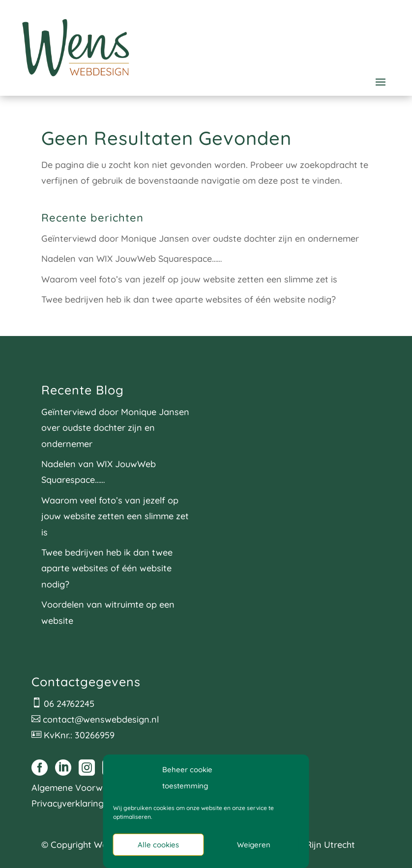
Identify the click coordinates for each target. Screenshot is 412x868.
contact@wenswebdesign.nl (101, 719)
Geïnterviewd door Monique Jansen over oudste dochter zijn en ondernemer (200, 238)
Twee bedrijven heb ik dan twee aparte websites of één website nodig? (189, 299)
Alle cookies (158, 845)
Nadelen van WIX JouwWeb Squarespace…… (132, 259)
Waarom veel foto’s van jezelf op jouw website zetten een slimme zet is (189, 279)
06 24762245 (69, 704)
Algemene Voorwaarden (82, 788)
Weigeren (254, 845)
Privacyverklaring (68, 803)
